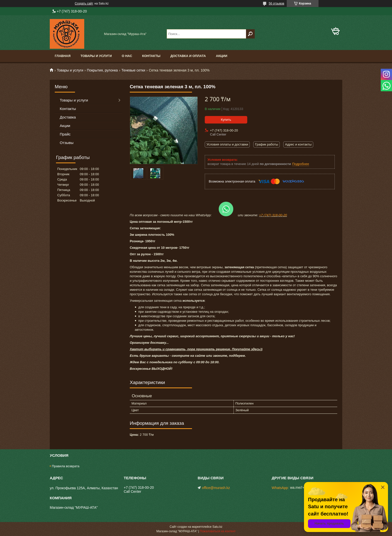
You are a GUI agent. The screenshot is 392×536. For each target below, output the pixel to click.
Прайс (65, 134)
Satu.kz (217, 527)
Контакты (151, 56)
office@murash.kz (216, 488)
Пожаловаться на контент (218, 531)
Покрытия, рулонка (102, 70)
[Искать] (250, 34)
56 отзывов (276, 3)
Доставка (68, 117)
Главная (63, 56)
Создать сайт (84, 3)
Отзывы (67, 143)
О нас (127, 56)
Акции (222, 56)
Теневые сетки (133, 70)
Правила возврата (65, 466)
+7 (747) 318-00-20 (273, 215)
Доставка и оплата (188, 56)
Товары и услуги (96, 56)
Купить (226, 120)
